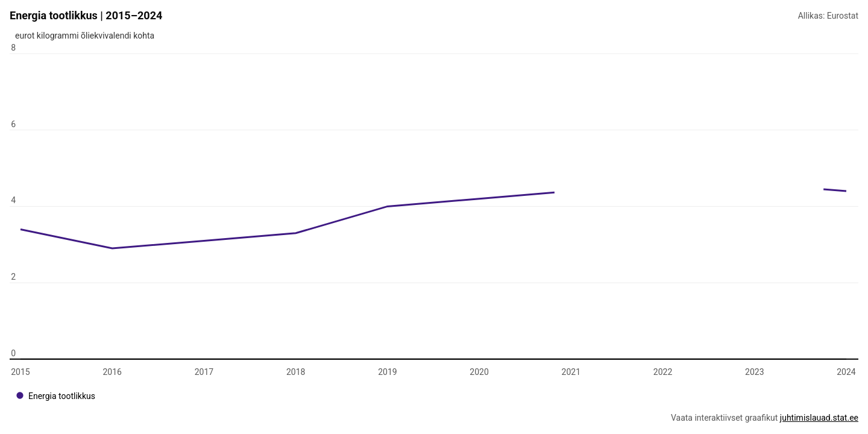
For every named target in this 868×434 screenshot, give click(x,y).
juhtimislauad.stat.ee (819, 418)
